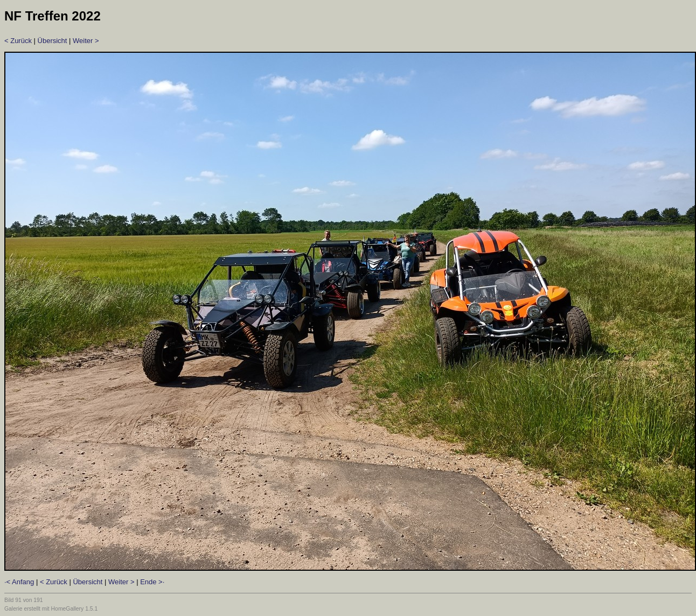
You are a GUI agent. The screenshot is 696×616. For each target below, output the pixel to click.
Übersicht (53, 41)
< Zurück (18, 41)
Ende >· (152, 582)
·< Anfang (19, 582)
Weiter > (86, 41)
